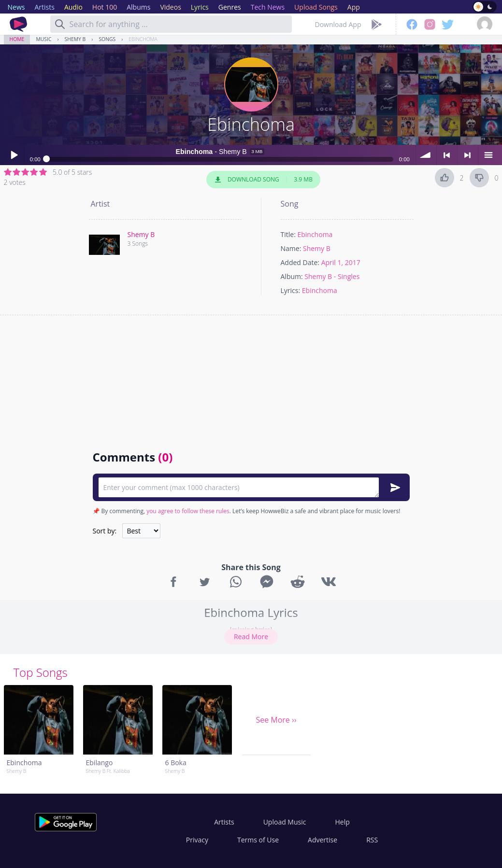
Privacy (197, 840)
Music (43, 39)
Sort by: (105, 531)
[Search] (60, 24)
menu (488, 155)
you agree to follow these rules (188, 511)
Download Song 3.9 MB (263, 180)
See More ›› (276, 720)
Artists (224, 822)
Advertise (323, 840)
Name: (291, 248)
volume (426, 155)
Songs (107, 39)
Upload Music (285, 822)
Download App (338, 24)
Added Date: (300, 262)
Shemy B (75, 39)
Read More (251, 637)
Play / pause (14, 155)
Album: (292, 276)
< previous (447, 155)
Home (17, 39)
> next (468, 155)
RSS (372, 840)
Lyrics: (291, 290)
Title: (288, 234)
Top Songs (41, 672)
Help (342, 822)
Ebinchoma (143, 39)
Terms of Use (258, 840)
